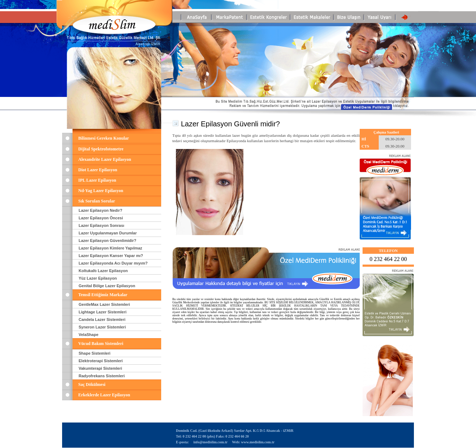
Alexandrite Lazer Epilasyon (105, 159)
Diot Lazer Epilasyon (98, 170)
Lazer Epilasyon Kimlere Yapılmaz (110, 248)
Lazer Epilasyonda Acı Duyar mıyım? (113, 263)
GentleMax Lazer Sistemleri (104, 304)
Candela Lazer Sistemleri (102, 319)
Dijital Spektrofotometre (101, 149)
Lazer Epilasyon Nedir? (101, 210)
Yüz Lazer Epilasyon (98, 278)
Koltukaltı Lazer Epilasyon (103, 271)
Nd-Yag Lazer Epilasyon (101, 191)
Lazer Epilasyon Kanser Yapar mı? (111, 256)
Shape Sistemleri (95, 353)
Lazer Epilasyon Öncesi (101, 218)
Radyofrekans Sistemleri (102, 376)
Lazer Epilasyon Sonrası (101, 225)
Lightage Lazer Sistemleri (102, 312)
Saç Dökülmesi (92, 384)
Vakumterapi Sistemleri (100, 368)
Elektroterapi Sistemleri (101, 361)
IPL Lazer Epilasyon (97, 180)
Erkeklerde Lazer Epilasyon (104, 395)
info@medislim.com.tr (210, 442)
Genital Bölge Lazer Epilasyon (107, 286)
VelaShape (88, 335)
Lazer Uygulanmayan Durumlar (108, 233)
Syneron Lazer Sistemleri (102, 327)
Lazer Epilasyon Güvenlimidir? (108, 241)
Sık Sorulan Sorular (97, 201)
